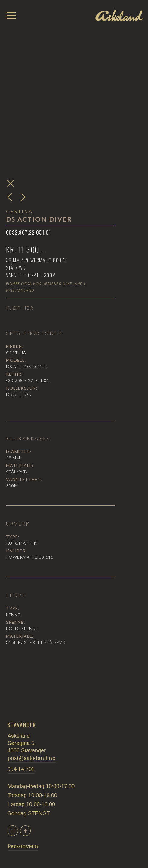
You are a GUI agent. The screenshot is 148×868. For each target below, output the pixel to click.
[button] (11, 16)
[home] (119, 15)
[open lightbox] (74, 76)
